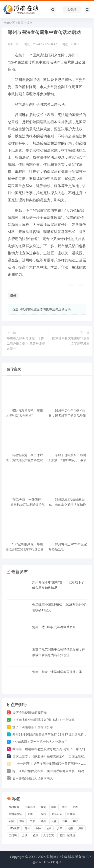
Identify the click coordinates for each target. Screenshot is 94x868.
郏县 (65, 821)
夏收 (75, 821)
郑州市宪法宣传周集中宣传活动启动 (46, 309)
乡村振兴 (14, 807)
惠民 (75, 807)
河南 (70, 828)
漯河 (22, 821)
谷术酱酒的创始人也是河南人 (33, 778)
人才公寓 (49, 835)
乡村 (81, 828)
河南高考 (30, 807)
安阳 (11, 821)
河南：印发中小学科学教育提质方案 (57, 672)
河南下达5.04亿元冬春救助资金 (54, 627)
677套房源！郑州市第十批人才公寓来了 (40, 742)
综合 (30, 23)
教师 (38, 828)
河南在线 (57, 857)
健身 (43, 821)
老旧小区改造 (67, 835)
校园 (43, 814)
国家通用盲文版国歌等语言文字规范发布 (71, 341)
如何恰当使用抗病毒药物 (30, 712)
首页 (21, 23)
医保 (54, 807)
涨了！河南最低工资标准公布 (33, 727)
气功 (33, 821)
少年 (60, 828)
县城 (25, 835)
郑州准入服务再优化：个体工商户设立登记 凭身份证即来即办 (26, 343)
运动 (49, 828)
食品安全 (57, 814)
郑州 (13, 296)
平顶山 (31, 814)
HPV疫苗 (14, 828)
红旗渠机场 (15, 814)
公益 (54, 821)
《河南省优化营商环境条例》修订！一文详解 (44, 720)
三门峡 (13, 835)
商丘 (65, 807)
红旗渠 (71, 814)
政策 (43, 807)
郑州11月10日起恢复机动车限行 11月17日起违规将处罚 (51, 734)
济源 (35, 835)
